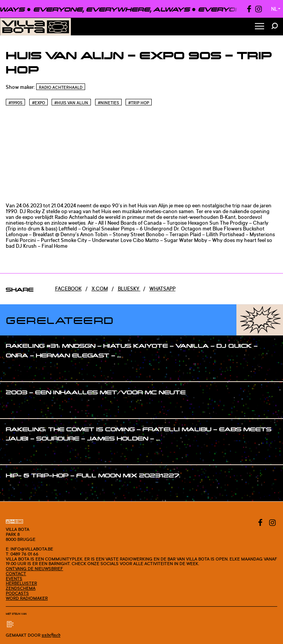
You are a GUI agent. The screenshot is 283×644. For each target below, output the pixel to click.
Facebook (68, 289)
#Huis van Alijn (71, 103)
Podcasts (17, 593)
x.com (100, 289)
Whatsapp (162, 289)
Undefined (51, 635)
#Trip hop (139, 103)
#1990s (15, 103)
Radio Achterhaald (61, 87)
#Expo (39, 103)
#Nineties (108, 103)
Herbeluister (21, 583)
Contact (16, 574)
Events (14, 579)
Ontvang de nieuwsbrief (34, 569)
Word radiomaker (27, 598)
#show (22, 370)
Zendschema (21, 588)
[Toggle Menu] (260, 27)
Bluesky (129, 289)
